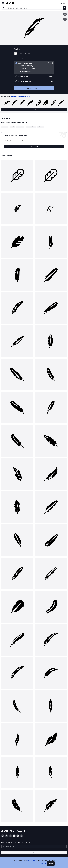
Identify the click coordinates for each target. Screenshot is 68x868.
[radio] (34, 67)
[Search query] (34, 141)
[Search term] (35, 8)
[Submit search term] (65, 8)
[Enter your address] (34, 847)
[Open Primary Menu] (3, 4)
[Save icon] (65, 14)
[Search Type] (4, 8)
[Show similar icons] (65, 19)
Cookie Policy (31, 860)
